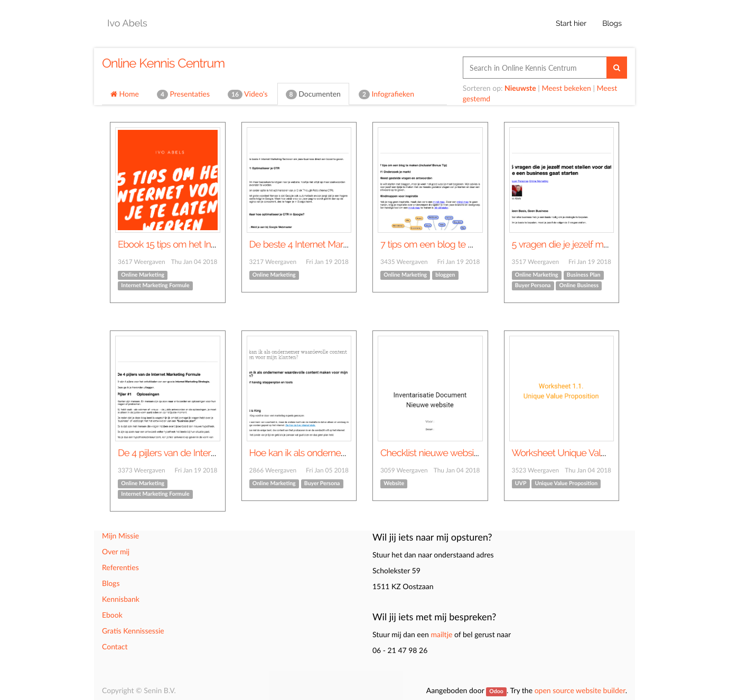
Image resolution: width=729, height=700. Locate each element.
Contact (115, 646)
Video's (248, 94)
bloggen (445, 275)
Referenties (120, 567)
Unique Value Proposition (567, 484)
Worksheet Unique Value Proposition (585, 453)
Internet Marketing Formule (155, 286)
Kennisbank (121, 599)
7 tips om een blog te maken (438, 245)
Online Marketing (143, 275)
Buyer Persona (533, 286)
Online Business (579, 286)
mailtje (441, 634)
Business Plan (584, 275)
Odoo (496, 692)
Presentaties (183, 94)
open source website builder (580, 690)
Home (125, 94)
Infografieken (386, 94)
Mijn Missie (120, 536)
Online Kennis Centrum (163, 63)
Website (394, 484)
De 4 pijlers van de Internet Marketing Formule (210, 453)
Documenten (313, 94)
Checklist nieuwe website (431, 453)
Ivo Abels (127, 23)
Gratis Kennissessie (133, 631)
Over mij (116, 551)
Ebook (112, 615)
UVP (521, 484)
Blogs (111, 583)
